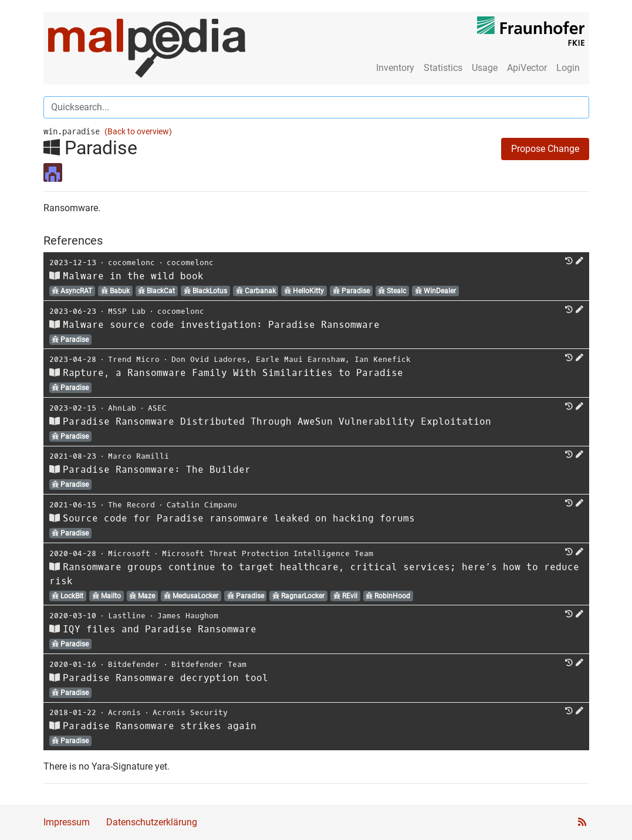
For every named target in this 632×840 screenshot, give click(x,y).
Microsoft (129, 553)
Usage (485, 68)
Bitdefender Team (209, 664)
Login (568, 68)
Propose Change (545, 149)
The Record (131, 505)
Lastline (127, 616)
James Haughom (188, 616)
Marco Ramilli (138, 456)
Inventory (395, 68)
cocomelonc (131, 262)
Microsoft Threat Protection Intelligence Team (268, 553)
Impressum (67, 822)
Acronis (124, 712)
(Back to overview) (138, 132)
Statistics (443, 68)
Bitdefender (134, 664)
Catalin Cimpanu (202, 505)
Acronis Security (190, 712)
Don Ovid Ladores (209, 359)
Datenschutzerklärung (152, 822)
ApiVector (527, 68)
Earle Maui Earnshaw (300, 359)
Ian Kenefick (383, 359)
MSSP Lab (127, 311)
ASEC (157, 408)
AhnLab (122, 408)
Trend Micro (134, 359)
